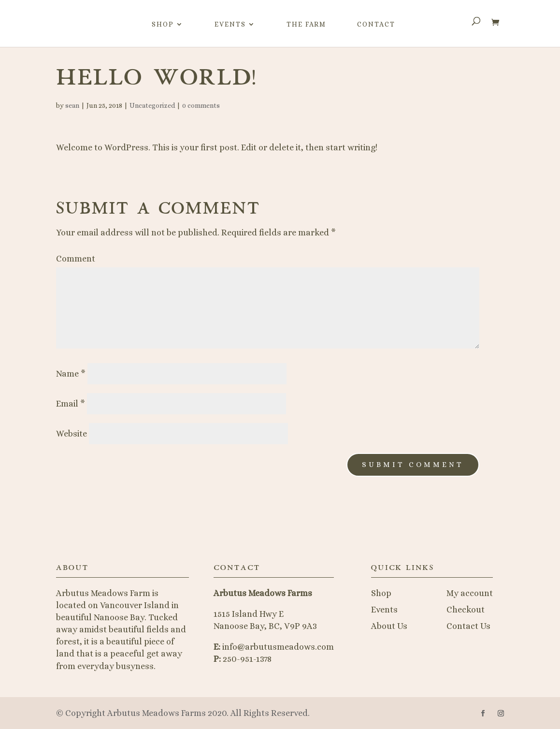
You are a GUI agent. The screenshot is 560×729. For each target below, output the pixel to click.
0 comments (201, 105)
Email (71, 404)
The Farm (306, 24)
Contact (376, 24)
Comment (76, 259)
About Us (389, 626)
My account (470, 593)
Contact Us (468, 626)
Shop (163, 24)
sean (72, 105)
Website (72, 434)
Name (71, 374)
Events (230, 24)
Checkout (466, 610)
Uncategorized (152, 105)
